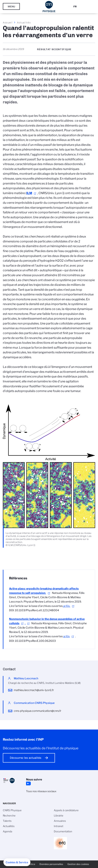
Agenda (7, 831)
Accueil (8, 22)
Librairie (59, 816)
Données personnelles (51, 864)
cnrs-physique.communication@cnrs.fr (37, 711)
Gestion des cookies (78, 864)
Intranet (59, 826)
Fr (75, 7)
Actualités (24, 22)
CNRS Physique (12, 810)
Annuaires (60, 821)
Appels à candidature (66, 810)
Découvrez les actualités (26, 758)
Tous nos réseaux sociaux (41, 791)
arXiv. (66, 606)
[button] (17, 862)
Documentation (63, 831)
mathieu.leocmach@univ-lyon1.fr (34, 690)
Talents (7, 821)
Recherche (9, 816)
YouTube (28, 783)
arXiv (67, 636)
